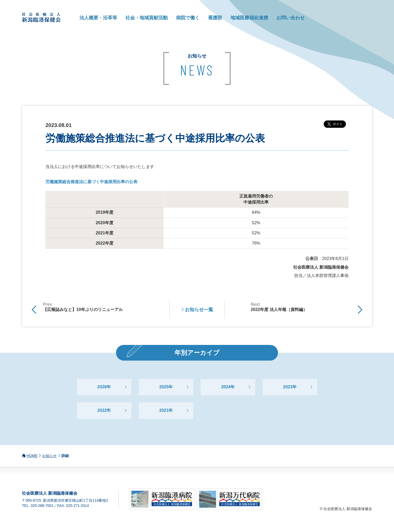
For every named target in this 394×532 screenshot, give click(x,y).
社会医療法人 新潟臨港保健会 (42, 17)
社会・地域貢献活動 (147, 18)
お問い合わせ (291, 18)
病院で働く (188, 18)
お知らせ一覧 (199, 310)
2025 (164, 387)
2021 (164, 410)
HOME (32, 456)
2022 (102, 410)
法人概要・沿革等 (98, 18)
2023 (288, 387)
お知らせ (49, 456)
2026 (102, 387)
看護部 (215, 18)
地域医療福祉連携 (249, 18)
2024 (226, 387)
